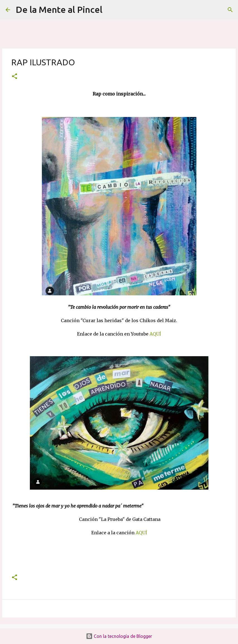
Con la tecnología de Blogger (119, 636)
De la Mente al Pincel (59, 9)
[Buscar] (110, 10)
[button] (15, 77)
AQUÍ (155, 334)
